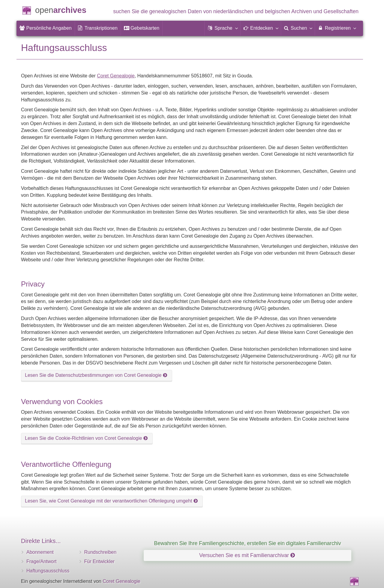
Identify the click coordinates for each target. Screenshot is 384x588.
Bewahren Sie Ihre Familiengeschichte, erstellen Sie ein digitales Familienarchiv (248, 543)
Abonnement (40, 552)
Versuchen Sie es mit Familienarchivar (247, 555)
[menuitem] (46, 28)
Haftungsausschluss (48, 571)
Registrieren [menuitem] (337, 28)
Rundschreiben (100, 552)
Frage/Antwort (41, 561)
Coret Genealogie (116, 76)
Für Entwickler (99, 561)
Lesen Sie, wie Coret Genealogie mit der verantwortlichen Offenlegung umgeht (111, 501)
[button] (222, 28)
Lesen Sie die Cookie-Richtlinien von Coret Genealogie (86, 438)
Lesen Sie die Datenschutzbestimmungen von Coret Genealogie (96, 375)
